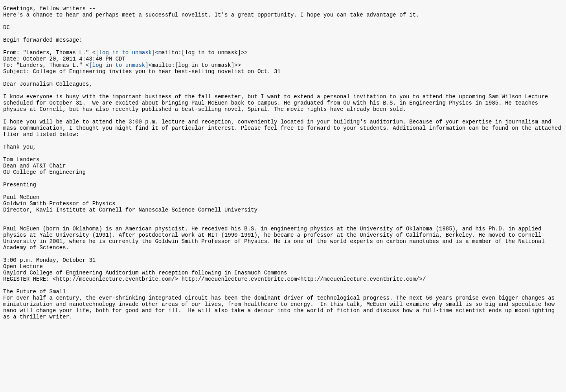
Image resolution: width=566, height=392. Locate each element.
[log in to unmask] (125, 62)
